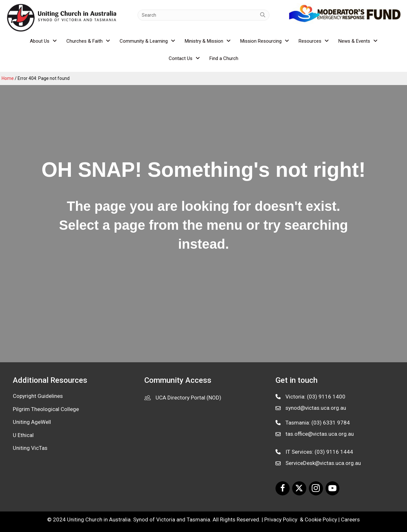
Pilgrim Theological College (46, 409)
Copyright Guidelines (38, 396)
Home (8, 78)
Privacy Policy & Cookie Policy (301, 519)
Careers (350, 519)
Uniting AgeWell (32, 422)
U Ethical (23, 435)
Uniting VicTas (30, 448)
